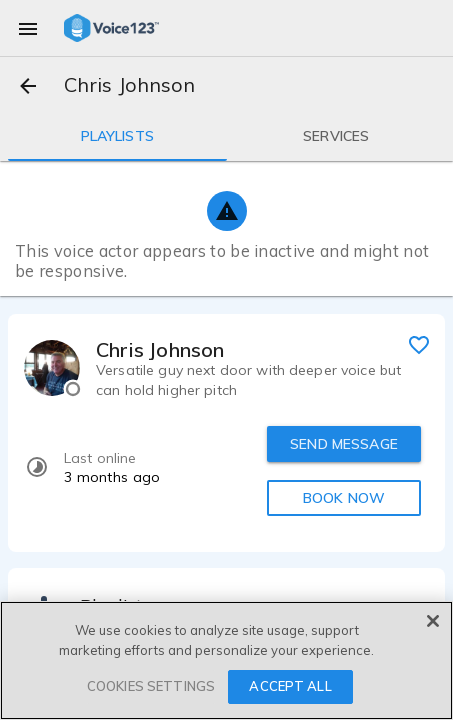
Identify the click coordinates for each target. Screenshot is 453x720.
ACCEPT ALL (290, 686)
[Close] (433, 621)
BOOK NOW (344, 498)
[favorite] (419, 344)
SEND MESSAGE (344, 444)
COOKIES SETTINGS (151, 686)
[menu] (28, 28)
